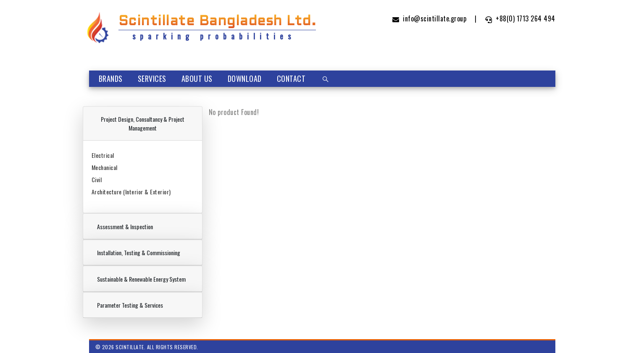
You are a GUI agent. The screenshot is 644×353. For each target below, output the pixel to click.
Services (152, 78)
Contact (291, 78)
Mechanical (105, 167)
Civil (97, 179)
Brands (111, 78)
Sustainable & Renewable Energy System (141, 279)
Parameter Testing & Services (130, 305)
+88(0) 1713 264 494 (520, 18)
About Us (197, 78)
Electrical (103, 155)
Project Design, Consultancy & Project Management (143, 123)
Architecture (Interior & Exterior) (131, 192)
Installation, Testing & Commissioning (139, 252)
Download (245, 78)
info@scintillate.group (430, 18)
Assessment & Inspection (125, 226)
